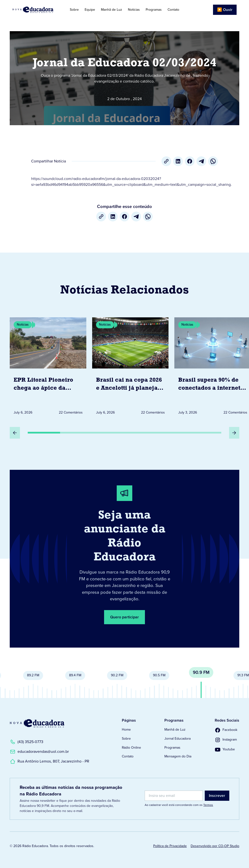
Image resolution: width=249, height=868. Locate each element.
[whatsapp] (213, 161)
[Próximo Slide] (234, 433)
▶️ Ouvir (225, 10)
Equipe (90, 10)
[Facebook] (190, 161)
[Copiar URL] (166, 161)
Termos (208, 805)
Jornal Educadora (178, 739)
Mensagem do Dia (178, 756)
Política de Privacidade (170, 846)
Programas (154, 10)
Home (126, 730)
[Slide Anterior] (15, 433)
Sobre (74, 10)
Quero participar (124, 617)
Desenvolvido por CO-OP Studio (215, 846)
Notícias (134, 10)
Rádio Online (131, 748)
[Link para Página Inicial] (36, 10)
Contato (173, 10)
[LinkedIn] (178, 161)
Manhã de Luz (111, 10)
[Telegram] (201, 161)
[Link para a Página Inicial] (37, 723)
